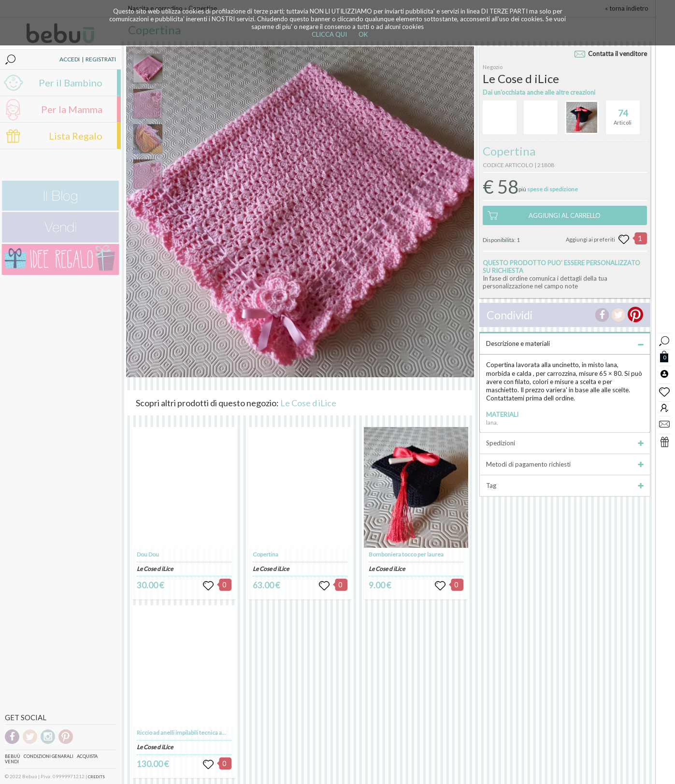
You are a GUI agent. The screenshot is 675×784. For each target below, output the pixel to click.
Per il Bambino (71, 83)
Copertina (266, 554)
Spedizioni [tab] (565, 443)
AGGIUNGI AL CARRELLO (565, 215)
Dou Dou (148, 554)
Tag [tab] (565, 485)
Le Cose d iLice (308, 403)
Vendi (12, 762)
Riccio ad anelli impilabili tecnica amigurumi (192, 733)
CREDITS (96, 777)
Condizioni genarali (49, 756)
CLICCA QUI (329, 34)
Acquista (87, 756)
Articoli (623, 113)
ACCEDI (70, 59)
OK (363, 34)
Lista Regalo (76, 136)
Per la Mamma (72, 109)
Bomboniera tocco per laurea (406, 554)
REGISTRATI (101, 59)
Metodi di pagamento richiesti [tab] (565, 464)
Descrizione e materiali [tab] (565, 343)
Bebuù (13, 756)
